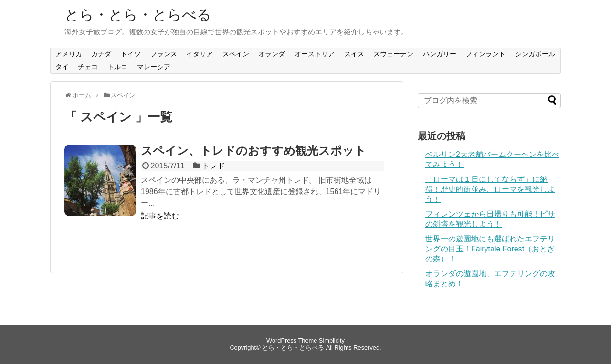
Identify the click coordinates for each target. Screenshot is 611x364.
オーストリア (315, 54)
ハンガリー (440, 54)
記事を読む (160, 216)
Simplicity (332, 340)
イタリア (200, 54)
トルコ (117, 67)
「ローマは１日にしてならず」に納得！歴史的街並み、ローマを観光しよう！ (490, 189)
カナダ (101, 54)
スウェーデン (393, 54)
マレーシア (154, 67)
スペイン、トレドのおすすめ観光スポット (253, 151)
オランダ (272, 54)
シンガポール (535, 54)
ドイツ (131, 54)
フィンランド (485, 54)
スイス (354, 54)
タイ (62, 67)
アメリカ (69, 54)
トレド (213, 166)
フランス (164, 54)
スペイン (236, 54)
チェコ (88, 67)
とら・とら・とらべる (138, 15)
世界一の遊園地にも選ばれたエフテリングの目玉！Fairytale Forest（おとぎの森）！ (490, 249)
